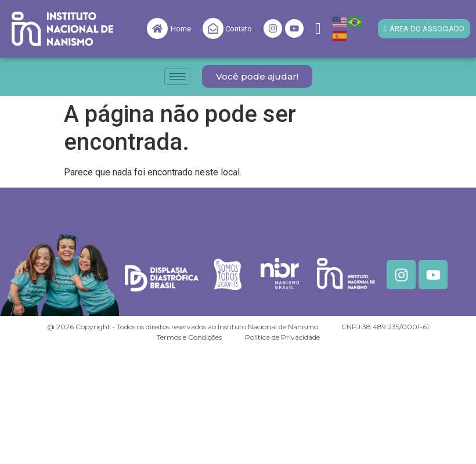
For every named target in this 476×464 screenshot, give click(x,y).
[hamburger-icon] (177, 76)
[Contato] (213, 28)
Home (181, 29)
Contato (239, 29)
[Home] (157, 28)
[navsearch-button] (318, 29)
